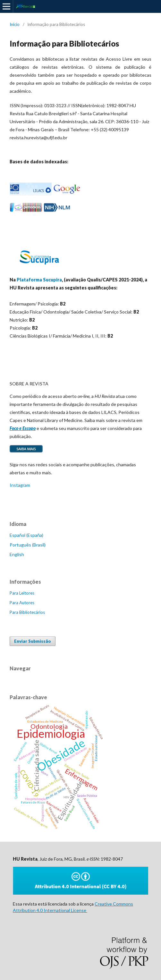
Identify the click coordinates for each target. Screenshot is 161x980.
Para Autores (22, 603)
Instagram (20, 485)
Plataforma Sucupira (39, 280)
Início (15, 24)
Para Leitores (22, 593)
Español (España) (26, 535)
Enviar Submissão (33, 641)
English (17, 554)
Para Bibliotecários (27, 612)
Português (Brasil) (28, 545)
